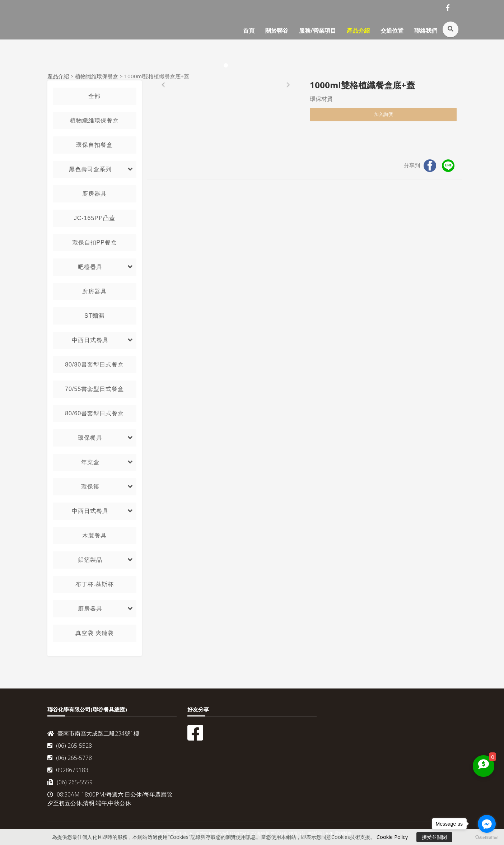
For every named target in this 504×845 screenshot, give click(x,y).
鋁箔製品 (90, 560)
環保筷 (90, 487)
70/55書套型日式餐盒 (94, 389)
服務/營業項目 (318, 31)
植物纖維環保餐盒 (97, 76)
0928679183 (68, 770)
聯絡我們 (426, 31)
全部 (94, 96)
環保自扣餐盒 (94, 145)
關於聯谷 (277, 31)
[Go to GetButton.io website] (487, 838)
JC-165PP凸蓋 (95, 218)
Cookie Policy (392, 837)
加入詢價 (383, 114)
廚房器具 (94, 194)
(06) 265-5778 (70, 758)
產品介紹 (358, 31)
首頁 (249, 31)
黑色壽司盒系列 (90, 169)
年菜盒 (90, 462)
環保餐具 (90, 438)
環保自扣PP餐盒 (95, 242)
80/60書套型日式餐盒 (94, 413)
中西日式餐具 (90, 340)
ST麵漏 (94, 316)
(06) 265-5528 (70, 746)
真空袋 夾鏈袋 (95, 633)
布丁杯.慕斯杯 (95, 584)
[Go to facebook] (487, 824)
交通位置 (392, 31)
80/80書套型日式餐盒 (94, 365)
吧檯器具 (90, 267)
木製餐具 (94, 535)
